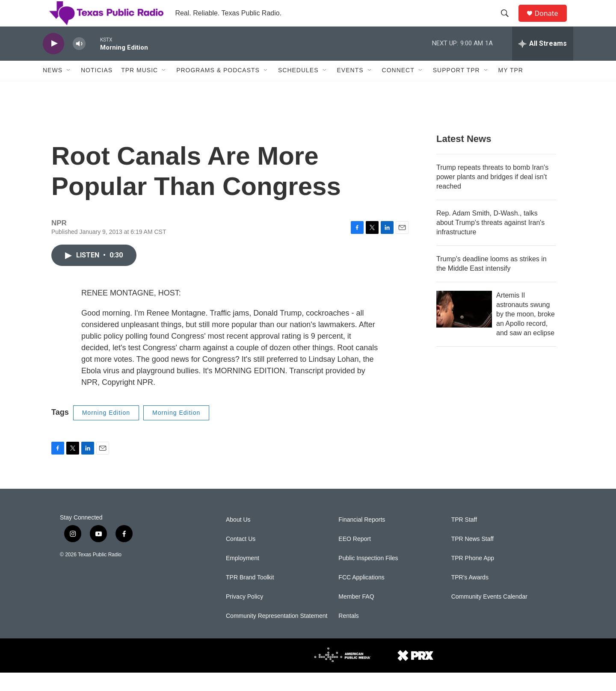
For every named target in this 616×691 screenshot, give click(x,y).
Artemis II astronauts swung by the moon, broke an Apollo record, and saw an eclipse (526, 332)
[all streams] (543, 62)
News (53, 89)
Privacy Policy (244, 615)
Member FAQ (356, 615)
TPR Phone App (473, 577)
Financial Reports (362, 538)
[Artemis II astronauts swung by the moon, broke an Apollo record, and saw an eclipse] (464, 328)
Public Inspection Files (368, 577)
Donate (551, 22)
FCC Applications (361, 596)
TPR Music (139, 89)
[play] (53, 62)
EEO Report (354, 557)
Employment (243, 577)
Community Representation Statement (277, 634)
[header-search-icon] (509, 23)
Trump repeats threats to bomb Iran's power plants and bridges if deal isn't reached (492, 195)
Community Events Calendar (489, 615)
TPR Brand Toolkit (250, 596)
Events (350, 89)
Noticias (97, 89)
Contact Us (241, 557)
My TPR (511, 89)
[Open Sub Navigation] (69, 89)
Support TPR (456, 89)
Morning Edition (106, 431)
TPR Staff (464, 538)
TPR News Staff (472, 557)
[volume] (79, 62)
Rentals (348, 634)
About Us (238, 538)
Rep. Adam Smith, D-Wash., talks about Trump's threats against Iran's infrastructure (490, 241)
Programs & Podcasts (218, 89)
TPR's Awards (470, 596)
